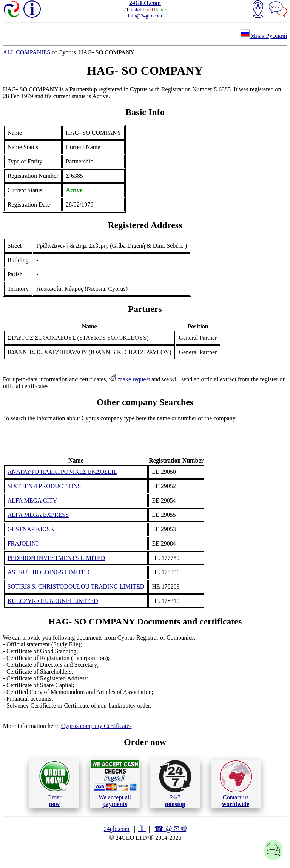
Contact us (236, 784)
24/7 (175, 783)
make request (129, 379)
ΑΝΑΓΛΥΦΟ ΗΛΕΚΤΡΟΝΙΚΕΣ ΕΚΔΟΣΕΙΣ (62, 472)
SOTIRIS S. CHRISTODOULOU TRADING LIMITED (76, 587)
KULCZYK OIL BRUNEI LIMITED (53, 601)
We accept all (115, 783)
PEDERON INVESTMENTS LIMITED (56, 558)
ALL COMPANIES (27, 52)
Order (55, 784)
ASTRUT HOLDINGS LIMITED (49, 572)
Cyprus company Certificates (96, 726)
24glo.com (117, 829)
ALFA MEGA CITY (32, 500)
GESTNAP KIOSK (31, 529)
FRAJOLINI (23, 543)
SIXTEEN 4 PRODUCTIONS (44, 486)
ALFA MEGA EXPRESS (38, 515)
